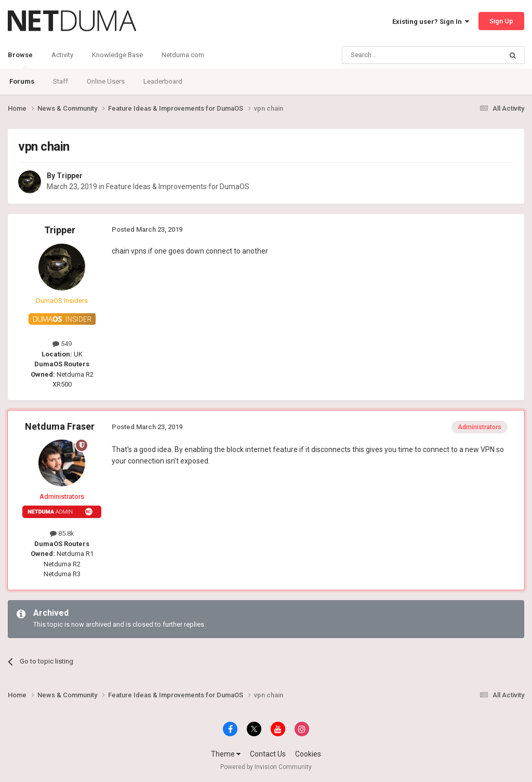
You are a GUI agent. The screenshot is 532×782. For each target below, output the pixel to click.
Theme (226, 754)
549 (62, 344)
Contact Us (268, 754)
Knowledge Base (117, 55)
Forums (22, 81)
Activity (62, 55)
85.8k (62, 533)
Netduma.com (183, 55)
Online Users (106, 81)
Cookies (308, 754)
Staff (61, 81)
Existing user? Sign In (431, 22)
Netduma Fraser (60, 426)
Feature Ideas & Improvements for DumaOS (178, 187)
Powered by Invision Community (266, 767)
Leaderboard (163, 81)
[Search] (397, 55)
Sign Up (501, 21)
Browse (20, 60)
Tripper (70, 176)
